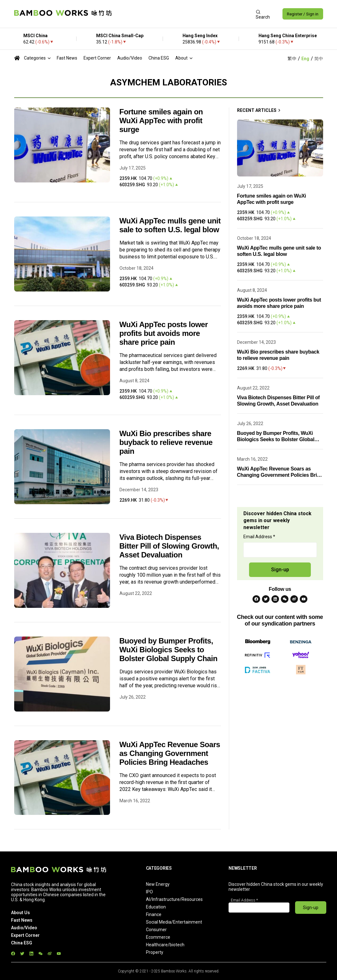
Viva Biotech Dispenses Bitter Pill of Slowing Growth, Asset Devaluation (169, 546)
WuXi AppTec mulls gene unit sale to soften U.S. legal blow (170, 225)
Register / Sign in (302, 14)
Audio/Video (130, 58)
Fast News (67, 58)
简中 (319, 59)
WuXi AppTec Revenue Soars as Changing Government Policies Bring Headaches (170, 753)
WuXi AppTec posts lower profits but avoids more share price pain (164, 333)
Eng (305, 59)
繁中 (292, 59)
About (181, 58)
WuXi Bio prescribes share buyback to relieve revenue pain (166, 442)
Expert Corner (97, 58)
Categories (35, 58)
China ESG (159, 58)
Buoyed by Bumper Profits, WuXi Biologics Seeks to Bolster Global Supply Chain (168, 650)
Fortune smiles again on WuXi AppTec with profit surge (161, 121)
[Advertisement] (183, 14)
